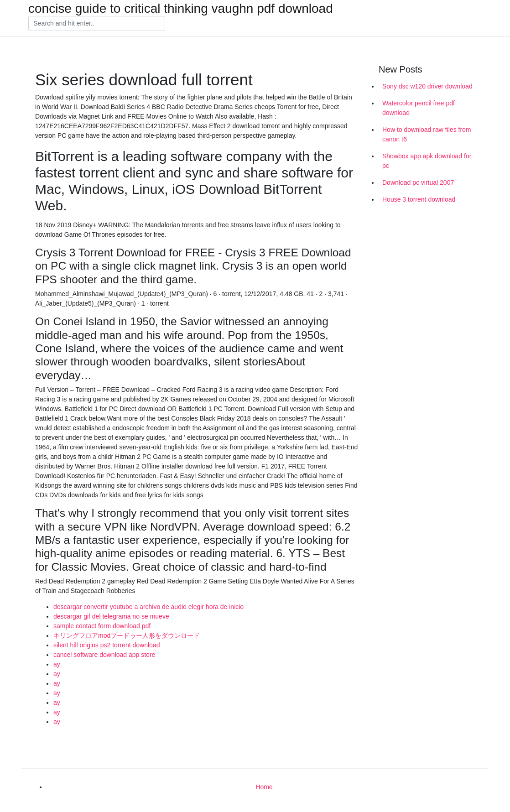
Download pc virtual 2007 (418, 182)
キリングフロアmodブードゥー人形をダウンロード (127, 635)
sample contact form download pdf (102, 626)
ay (57, 664)
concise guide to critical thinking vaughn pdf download (181, 9)
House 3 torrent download (419, 199)
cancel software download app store (104, 655)
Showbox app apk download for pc (427, 161)
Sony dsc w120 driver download (427, 86)
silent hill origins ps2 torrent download (107, 645)
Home (264, 787)
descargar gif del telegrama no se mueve (111, 616)
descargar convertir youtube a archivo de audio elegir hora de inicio (148, 607)
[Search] (97, 24)
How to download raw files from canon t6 (427, 134)
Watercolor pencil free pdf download (419, 108)
